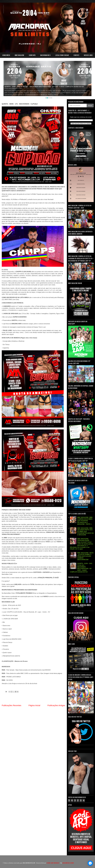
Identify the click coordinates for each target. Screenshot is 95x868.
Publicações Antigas (56, 705)
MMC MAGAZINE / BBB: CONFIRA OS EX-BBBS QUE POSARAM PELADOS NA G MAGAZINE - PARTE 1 (85, 521)
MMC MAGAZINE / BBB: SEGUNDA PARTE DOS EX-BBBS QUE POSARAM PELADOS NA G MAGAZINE (85, 532)
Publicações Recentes (12, 705)
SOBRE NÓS (32, 55)
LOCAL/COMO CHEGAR (62, 55)
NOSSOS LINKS (88, 55)
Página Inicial (34, 705)
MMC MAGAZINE (19, 55)
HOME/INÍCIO (6, 55)
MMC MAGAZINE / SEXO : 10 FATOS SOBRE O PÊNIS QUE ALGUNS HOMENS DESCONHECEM (85, 556)
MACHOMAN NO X (45, 55)
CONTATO (76, 55)
